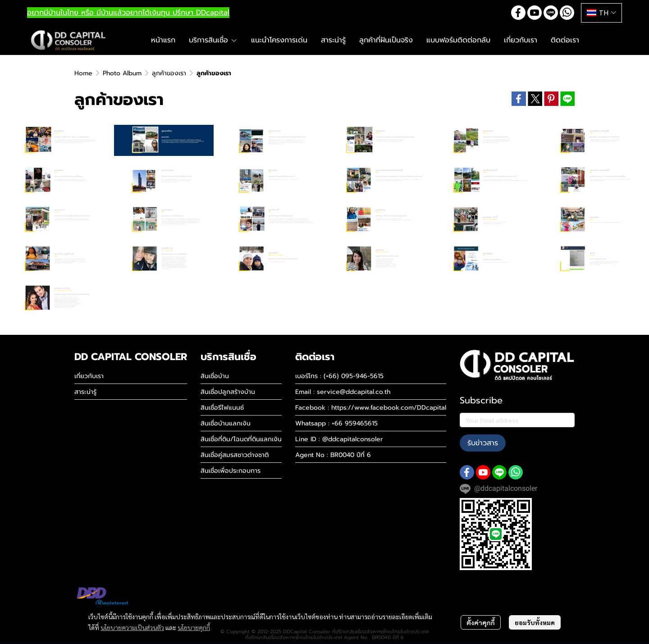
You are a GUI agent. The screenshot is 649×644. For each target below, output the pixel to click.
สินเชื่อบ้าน (215, 376)
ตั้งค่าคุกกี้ (481, 622)
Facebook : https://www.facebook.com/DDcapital (371, 408)
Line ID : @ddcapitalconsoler (339, 439)
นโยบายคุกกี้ (194, 627)
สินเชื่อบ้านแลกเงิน (226, 423)
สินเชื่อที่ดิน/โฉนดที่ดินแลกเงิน (241, 439)
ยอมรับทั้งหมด (535, 622)
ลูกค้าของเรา (169, 73)
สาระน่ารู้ (85, 392)
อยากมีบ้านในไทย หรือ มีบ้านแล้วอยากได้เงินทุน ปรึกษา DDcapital (128, 13)
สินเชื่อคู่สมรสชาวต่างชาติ (235, 455)
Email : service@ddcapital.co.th (343, 392)
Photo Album (122, 73)
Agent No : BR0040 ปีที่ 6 (333, 455)
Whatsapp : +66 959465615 (336, 423)
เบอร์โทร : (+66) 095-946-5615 (339, 376)
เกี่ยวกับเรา (89, 376)
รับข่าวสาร (483, 443)
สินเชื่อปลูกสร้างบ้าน (228, 392)
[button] (601, 13)
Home (83, 73)
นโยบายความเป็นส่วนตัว (132, 627)
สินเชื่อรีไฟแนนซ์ (222, 408)
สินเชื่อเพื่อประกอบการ (231, 471)
